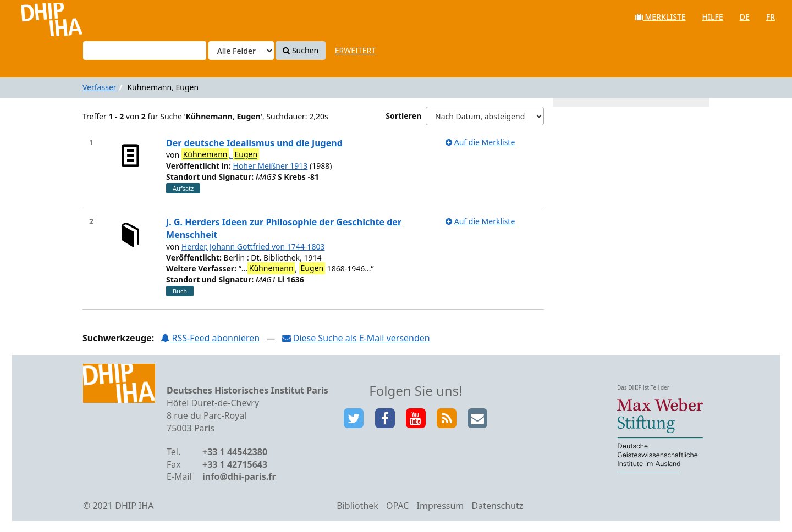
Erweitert (355, 50)
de (745, 17)
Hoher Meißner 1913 (271, 166)
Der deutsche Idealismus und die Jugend (254, 143)
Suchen (301, 50)
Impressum (441, 506)
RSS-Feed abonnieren (210, 338)
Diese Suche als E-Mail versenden (356, 338)
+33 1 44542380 (235, 452)
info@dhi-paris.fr (239, 476)
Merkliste (661, 17)
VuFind (38, 17)
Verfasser (100, 87)
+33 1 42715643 (235, 464)
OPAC (397, 506)
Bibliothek (358, 506)
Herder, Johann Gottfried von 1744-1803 (253, 246)
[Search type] (241, 51)
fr (771, 17)
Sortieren (403, 116)
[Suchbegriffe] (145, 51)
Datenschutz (497, 506)
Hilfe (713, 17)
